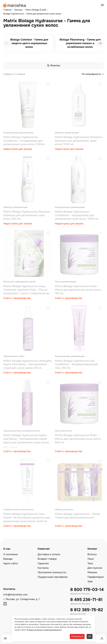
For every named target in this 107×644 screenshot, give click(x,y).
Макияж (92, 572)
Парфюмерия (96, 577)
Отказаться (77, 636)
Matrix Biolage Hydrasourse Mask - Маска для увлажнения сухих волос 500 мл (78, 439)
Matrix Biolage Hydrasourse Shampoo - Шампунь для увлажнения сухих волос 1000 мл (79, 141)
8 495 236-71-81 (86, 600)
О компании (11, 554)
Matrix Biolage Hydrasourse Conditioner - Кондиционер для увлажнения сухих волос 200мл (24, 141)
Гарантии (43, 563)
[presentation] (7, 43)
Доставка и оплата (49, 554)
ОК (90, 636)
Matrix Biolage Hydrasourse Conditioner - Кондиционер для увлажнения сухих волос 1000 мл (77, 215)
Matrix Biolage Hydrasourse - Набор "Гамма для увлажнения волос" (78, 516)
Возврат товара (47, 559)
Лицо (91, 559)
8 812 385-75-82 (87, 610)
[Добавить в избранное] (48, 85)
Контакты (43, 568)
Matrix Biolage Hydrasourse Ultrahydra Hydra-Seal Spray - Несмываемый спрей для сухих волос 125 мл (28, 364)
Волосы (92, 554)
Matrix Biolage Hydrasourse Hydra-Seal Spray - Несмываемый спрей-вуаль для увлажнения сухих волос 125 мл (26, 439)
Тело (90, 563)
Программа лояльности (52, 572)
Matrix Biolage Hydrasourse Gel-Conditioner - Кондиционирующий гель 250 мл (76, 364)
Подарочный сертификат (53, 577)
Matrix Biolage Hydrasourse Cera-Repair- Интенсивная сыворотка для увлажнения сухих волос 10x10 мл (27, 518)
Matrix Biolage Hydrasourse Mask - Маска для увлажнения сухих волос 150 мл (78, 290)
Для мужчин (95, 568)
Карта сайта (11, 563)
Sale (90, 581)
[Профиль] (102, 639)
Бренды (8, 559)
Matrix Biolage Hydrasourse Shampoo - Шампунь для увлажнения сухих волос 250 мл (28, 215)
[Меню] (5, 638)
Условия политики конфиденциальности (44, 630)
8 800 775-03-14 (87, 590)
